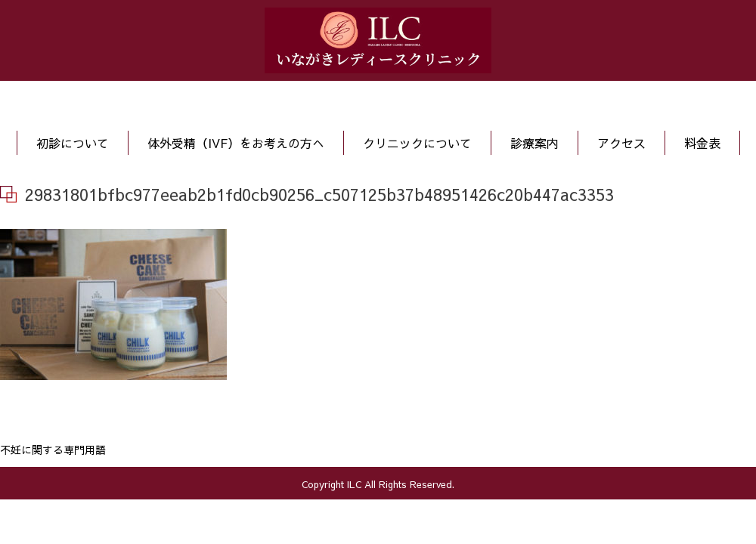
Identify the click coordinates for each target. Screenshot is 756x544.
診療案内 (534, 143)
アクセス (621, 143)
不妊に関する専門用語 (53, 450)
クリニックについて (417, 143)
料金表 (702, 143)
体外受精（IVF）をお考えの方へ (236, 143)
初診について (73, 143)
